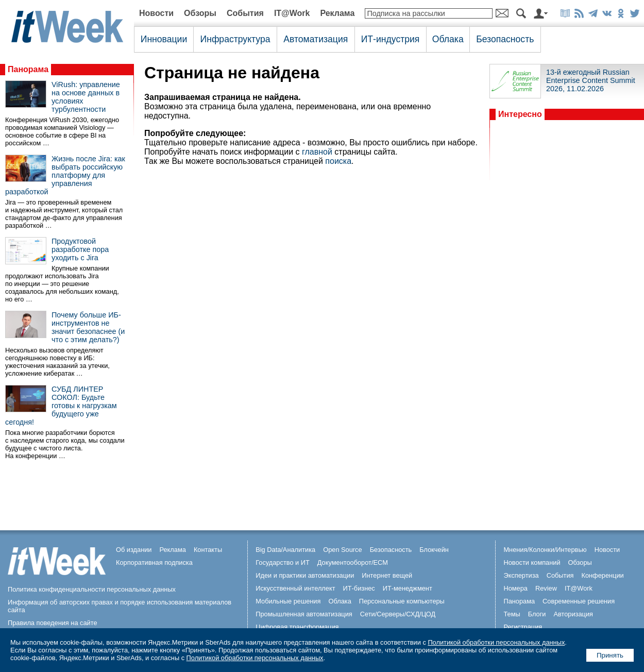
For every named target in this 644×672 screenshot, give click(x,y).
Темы (512, 614)
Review (546, 588)
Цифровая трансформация (297, 627)
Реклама (337, 13)
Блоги (537, 614)
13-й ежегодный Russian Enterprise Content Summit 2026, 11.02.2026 (591, 80)
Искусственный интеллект (295, 588)
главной (317, 152)
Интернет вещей (387, 575)
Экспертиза (521, 575)
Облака (448, 39)
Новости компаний (532, 562)
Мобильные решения (288, 601)
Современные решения (579, 601)
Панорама (28, 69)
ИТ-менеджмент (408, 588)
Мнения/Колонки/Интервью (545, 550)
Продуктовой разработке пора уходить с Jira (80, 249)
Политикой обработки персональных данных (496, 642)
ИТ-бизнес (359, 588)
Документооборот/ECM (353, 562)
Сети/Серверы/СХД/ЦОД (398, 614)
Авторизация (573, 614)
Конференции (602, 575)
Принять (610, 655)
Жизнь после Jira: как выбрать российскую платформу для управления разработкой (65, 175)
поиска (338, 161)
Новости (156, 13)
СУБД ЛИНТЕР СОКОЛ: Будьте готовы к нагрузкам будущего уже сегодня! (61, 406)
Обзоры (200, 13)
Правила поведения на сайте (53, 623)
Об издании (134, 550)
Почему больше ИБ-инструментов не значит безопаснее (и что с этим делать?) (88, 327)
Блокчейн (434, 550)
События (245, 13)
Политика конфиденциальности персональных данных (92, 589)
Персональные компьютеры (402, 601)
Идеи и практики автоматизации (305, 575)
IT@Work (292, 13)
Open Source (342, 550)
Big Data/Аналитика (285, 550)
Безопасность (505, 39)
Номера (515, 588)
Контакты (208, 550)
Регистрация (523, 627)
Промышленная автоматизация (304, 614)
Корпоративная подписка (154, 562)
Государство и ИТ (283, 562)
